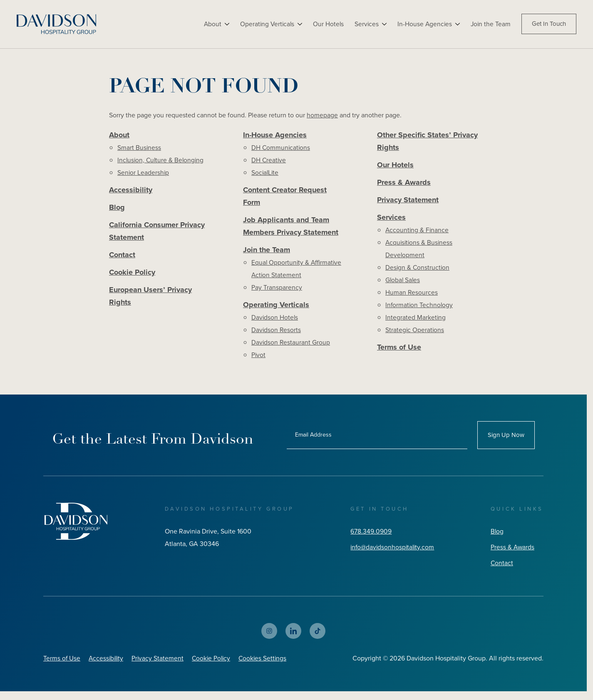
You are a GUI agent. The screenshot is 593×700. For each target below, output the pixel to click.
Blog (117, 209)
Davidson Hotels (275, 320)
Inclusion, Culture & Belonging (162, 160)
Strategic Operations (415, 332)
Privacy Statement (408, 202)
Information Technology (420, 307)
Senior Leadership (144, 173)
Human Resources (412, 295)
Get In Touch (549, 24)
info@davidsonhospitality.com (392, 550)
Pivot (259, 358)
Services (365, 24)
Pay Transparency (277, 290)
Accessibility (131, 191)
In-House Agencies (423, 24)
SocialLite (265, 173)
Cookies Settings (268, 661)
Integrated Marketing (416, 320)
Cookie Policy (132, 275)
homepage (322, 115)
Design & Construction (418, 270)
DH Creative (269, 160)
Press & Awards (404, 184)
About (208, 24)
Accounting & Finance (418, 232)
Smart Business (139, 148)
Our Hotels (326, 24)
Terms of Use (399, 350)
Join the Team (490, 24)
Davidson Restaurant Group (291, 345)
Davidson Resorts (277, 333)
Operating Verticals (264, 24)
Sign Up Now (506, 438)
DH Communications (281, 148)
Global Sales (403, 282)
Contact (122, 257)
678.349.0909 (369, 534)
